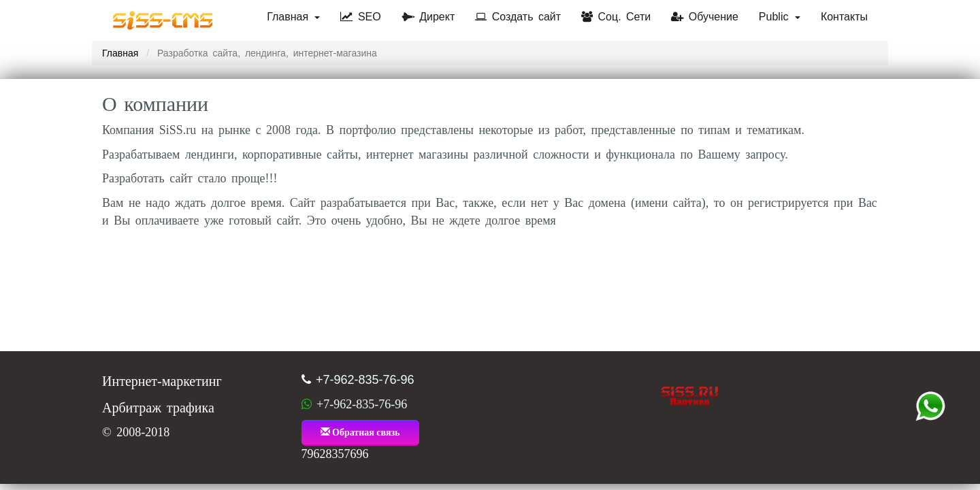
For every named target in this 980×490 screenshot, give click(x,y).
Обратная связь (360, 432)
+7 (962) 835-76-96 (930, 406)
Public (780, 17)
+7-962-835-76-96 (365, 380)
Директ (428, 17)
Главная (293, 17)
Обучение (705, 17)
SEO (360, 17)
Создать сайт (518, 17)
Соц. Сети (616, 17)
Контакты (844, 17)
